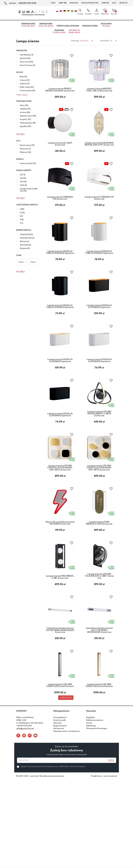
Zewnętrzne (46, 25)
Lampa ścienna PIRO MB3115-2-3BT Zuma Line (60, 613)
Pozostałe (91, 759)
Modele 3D (123, 3)
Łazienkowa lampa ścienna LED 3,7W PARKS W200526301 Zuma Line (99, 670)
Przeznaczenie (90, 26)
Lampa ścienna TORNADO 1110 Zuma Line (60, 206)
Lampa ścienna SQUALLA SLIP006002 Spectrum (99, 322)
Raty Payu (57, 771)
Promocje (74, 31)
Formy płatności (60, 766)
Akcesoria (106, 25)
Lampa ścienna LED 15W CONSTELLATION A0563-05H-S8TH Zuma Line (99, 496)
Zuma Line (105, 3)
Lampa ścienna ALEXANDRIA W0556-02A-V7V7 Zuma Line (99, 148)
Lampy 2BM (63, 3)
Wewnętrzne (28, 25)
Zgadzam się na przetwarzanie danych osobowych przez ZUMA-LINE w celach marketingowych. (53, 815)
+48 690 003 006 (27, 3)
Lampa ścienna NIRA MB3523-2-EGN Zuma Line (99, 555)
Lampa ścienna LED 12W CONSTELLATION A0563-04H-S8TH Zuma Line (60, 496)
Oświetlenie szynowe (68, 26)
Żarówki (59, 31)
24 (111, 41)
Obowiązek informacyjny (97, 777)
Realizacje (74, 3)
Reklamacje (91, 774)
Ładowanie (66, 746)
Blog (114, 3)
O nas (53, 3)
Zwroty (89, 771)
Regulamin (91, 766)
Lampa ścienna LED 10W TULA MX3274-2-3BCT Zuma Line (99, 612)
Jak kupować (59, 777)
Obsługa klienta (61, 759)
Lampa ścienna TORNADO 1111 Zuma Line (99, 206)
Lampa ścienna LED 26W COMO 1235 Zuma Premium (99, 730)
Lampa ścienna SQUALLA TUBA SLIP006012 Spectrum (60, 322)
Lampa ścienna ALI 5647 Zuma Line (60, 148)
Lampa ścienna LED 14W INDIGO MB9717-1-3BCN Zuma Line (99, 438)
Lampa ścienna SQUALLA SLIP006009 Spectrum (99, 381)
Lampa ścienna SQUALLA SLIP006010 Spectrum (60, 439)
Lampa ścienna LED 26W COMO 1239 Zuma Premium (60, 730)
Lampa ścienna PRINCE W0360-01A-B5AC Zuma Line (60, 90)
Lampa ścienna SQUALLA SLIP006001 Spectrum (60, 381)
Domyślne (84, 41)
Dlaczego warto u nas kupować (66, 780)
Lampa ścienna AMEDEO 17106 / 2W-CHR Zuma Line (99, 90)
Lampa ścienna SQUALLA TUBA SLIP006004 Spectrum (60, 264)
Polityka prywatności (95, 769)
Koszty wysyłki (59, 769)
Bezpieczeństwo (60, 774)
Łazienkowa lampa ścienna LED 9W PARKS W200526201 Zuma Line (60, 670)
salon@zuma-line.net (25, 777)
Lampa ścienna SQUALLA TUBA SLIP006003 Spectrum (99, 264)
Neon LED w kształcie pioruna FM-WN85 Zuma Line (60, 555)
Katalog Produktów (90, 3)
